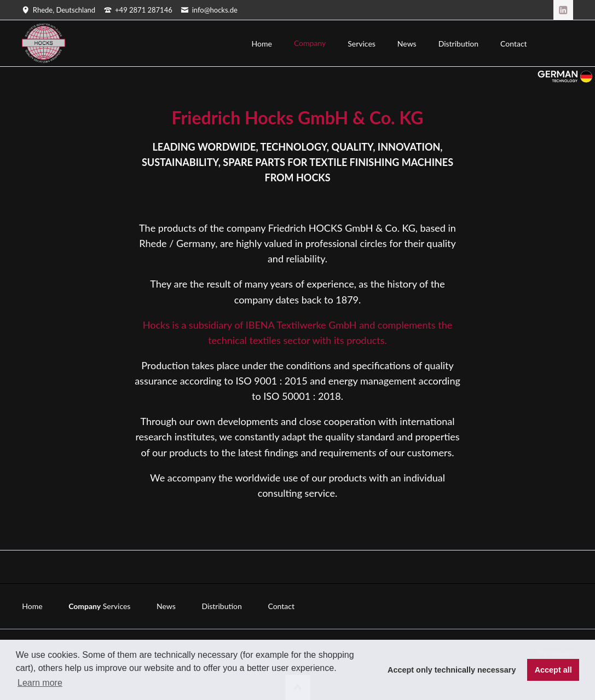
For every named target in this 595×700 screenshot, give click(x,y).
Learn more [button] (40, 683)
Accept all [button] (553, 670)
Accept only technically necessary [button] (452, 670)
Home (32, 606)
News (166, 606)
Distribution (221, 606)
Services (117, 606)
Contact (281, 606)
